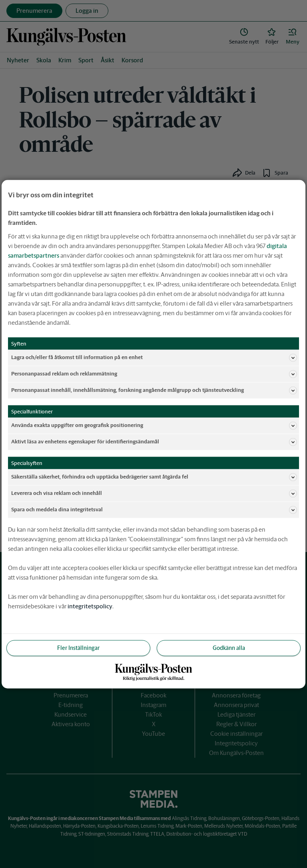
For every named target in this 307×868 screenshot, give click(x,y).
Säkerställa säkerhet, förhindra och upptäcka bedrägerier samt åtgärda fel (154, 477)
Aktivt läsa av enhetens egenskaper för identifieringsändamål (154, 442)
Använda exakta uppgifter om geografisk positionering (154, 425)
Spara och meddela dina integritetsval (154, 510)
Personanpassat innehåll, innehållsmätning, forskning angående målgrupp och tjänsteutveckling (154, 390)
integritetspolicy (90, 606)
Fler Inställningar (78, 648)
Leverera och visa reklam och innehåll (154, 493)
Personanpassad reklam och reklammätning (154, 374)
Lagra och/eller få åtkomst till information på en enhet (154, 358)
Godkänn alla (229, 648)
